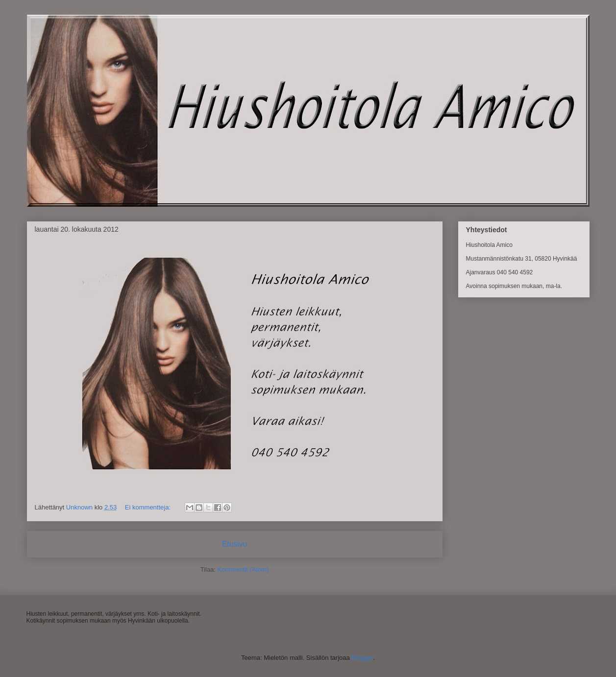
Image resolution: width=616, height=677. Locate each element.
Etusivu (234, 544)
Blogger (362, 658)
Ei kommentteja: (149, 507)
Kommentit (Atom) (243, 569)
